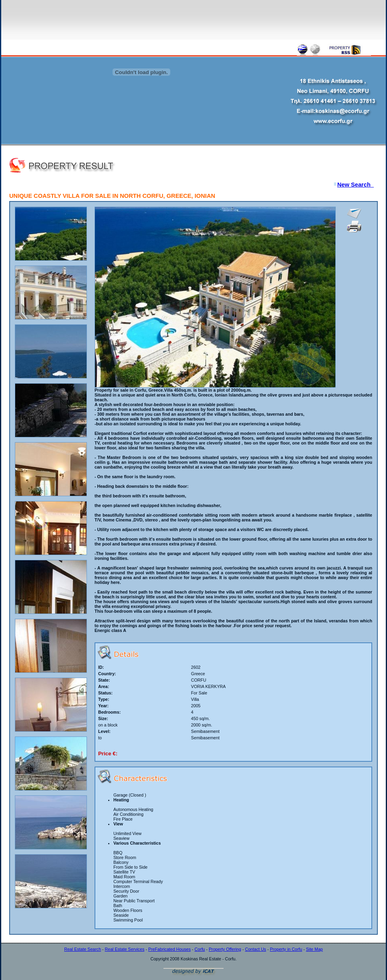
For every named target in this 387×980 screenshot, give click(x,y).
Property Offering (225, 949)
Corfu (200, 949)
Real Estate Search (83, 949)
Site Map (314, 949)
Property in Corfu (286, 949)
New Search (356, 185)
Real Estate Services (125, 949)
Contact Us (255, 949)
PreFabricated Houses (169, 949)
